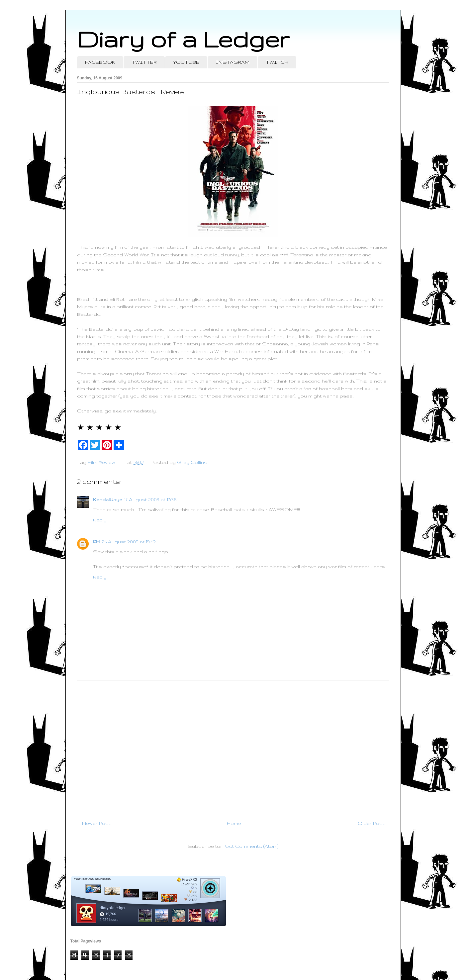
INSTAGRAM (233, 62)
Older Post (371, 823)
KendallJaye (108, 499)
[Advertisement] (233, 748)
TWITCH (277, 62)
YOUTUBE (186, 62)
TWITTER (144, 62)
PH (96, 542)
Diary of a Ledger (183, 39)
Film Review (101, 462)
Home (234, 823)
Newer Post (96, 823)
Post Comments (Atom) (250, 846)
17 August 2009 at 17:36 (150, 499)
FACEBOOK (100, 62)
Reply (100, 520)
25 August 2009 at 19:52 (129, 542)
